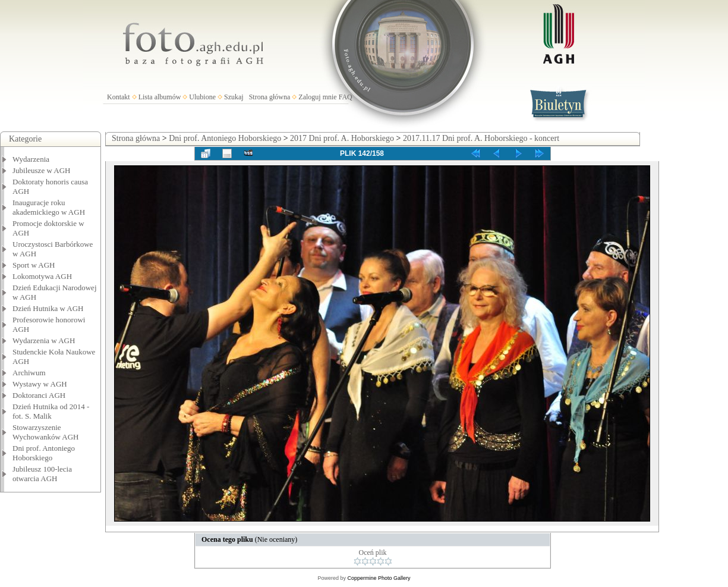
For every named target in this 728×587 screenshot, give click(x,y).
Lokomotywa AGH (42, 276)
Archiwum (29, 373)
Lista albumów (160, 97)
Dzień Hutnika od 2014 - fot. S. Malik (51, 411)
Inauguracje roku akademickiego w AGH (49, 207)
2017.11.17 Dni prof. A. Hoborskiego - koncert (481, 138)
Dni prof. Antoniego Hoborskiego (44, 453)
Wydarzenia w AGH (44, 340)
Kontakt (119, 97)
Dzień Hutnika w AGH (48, 308)
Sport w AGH (34, 265)
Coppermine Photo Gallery (379, 578)
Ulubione (202, 97)
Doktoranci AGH (39, 395)
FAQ (346, 97)
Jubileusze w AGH (42, 170)
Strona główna (270, 97)
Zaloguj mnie (317, 97)
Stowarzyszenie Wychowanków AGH (46, 432)
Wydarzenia (31, 159)
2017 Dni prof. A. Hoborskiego (342, 138)
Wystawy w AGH (40, 384)
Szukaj (234, 97)
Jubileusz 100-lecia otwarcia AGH (42, 474)
